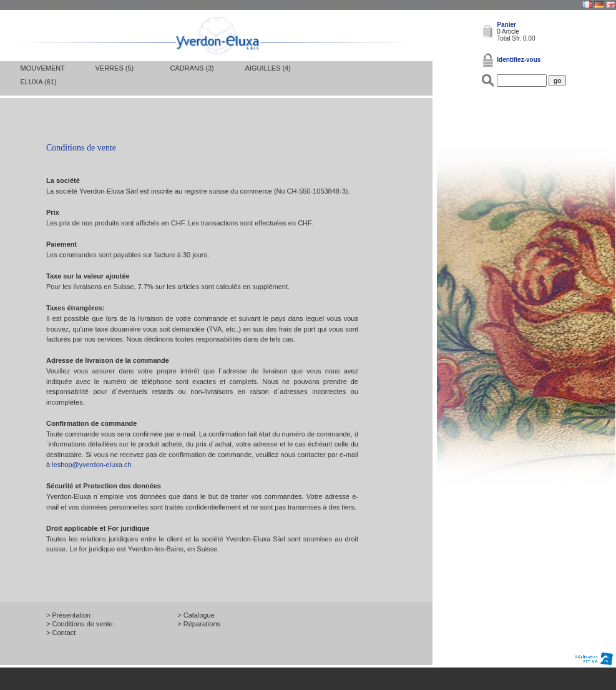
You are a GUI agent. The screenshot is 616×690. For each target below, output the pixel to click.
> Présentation (68, 615)
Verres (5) (115, 68)
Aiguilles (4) (268, 68)
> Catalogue (196, 615)
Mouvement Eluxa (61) (43, 75)
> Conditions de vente (80, 624)
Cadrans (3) (192, 68)
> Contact (61, 633)
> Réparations (199, 624)
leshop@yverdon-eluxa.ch (91, 465)
